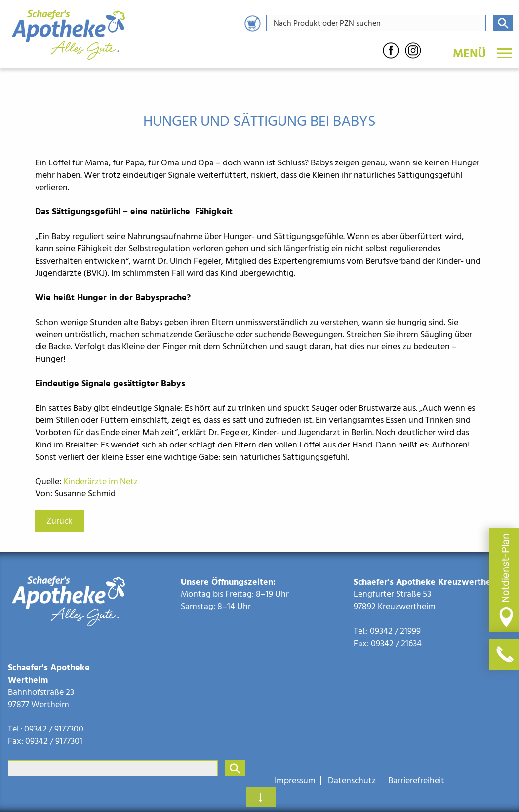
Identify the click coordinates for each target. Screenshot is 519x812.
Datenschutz (352, 781)
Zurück (60, 521)
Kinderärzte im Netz (100, 481)
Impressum (295, 781)
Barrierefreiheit (416, 781)
